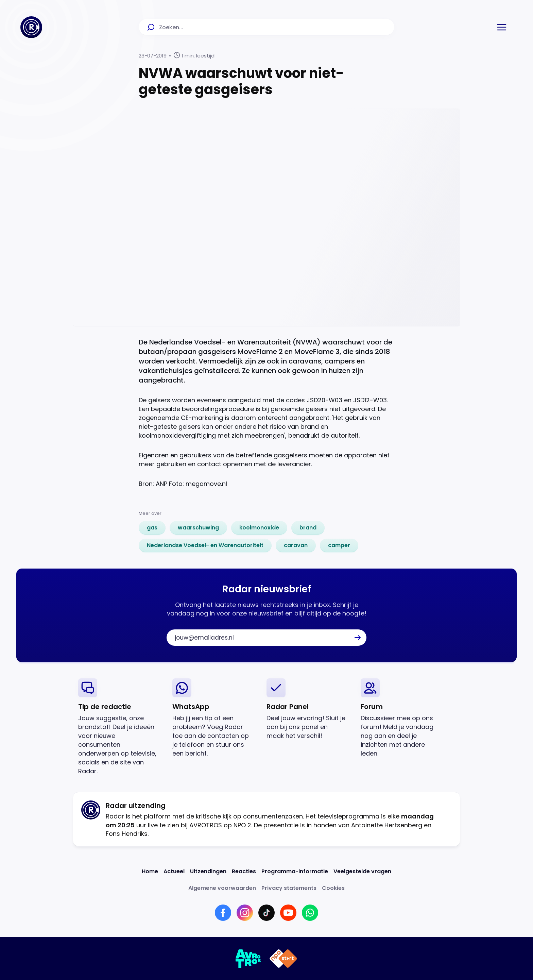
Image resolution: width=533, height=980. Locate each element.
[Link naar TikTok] (266, 913)
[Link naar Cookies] (333, 888)
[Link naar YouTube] (288, 913)
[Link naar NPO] (283, 959)
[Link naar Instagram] (245, 913)
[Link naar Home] (150, 871)
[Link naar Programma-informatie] (295, 871)
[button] (502, 27)
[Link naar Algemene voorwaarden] (222, 888)
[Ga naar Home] (31, 27)
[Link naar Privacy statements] (289, 888)
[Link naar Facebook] (223, 913)
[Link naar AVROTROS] (248, 959)
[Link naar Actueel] (174, 871)
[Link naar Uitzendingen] (208, 871)
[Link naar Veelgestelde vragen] (362, 871)
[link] (152, 528)
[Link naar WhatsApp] (310, 913)
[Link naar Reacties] (244, 871)
